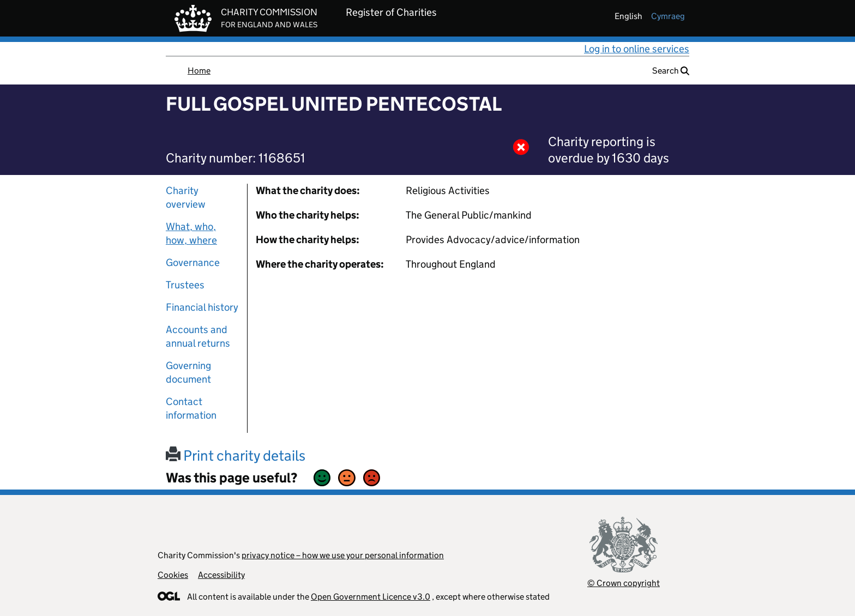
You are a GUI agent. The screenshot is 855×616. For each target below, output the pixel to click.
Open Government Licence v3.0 (371, 597)
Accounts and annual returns (198, 336)
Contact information (191, 408)
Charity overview (186, 197)
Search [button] (671, 71)
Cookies (173, 575)
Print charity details (236, 455)
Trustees (185, 285)
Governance (193, 262)
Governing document (188, 372)
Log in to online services (637, 49)
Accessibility (221, 575)
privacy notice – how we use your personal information (343, 555)
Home (199, 71)
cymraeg (668, 16)
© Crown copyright (624, 583)
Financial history (202, 307)
